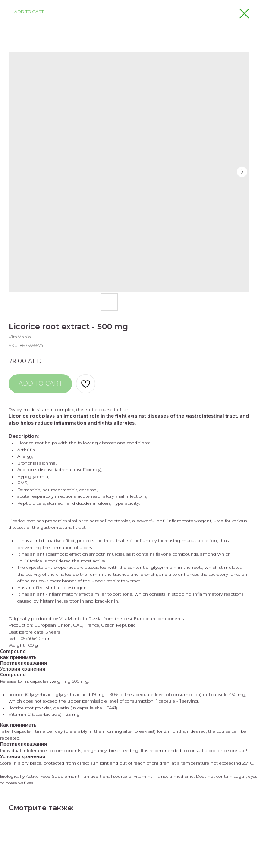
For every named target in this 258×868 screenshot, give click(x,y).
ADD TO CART (29, 12)
